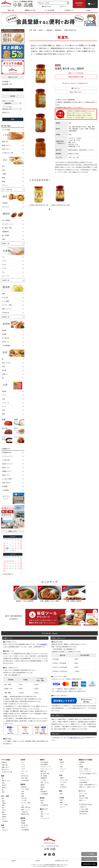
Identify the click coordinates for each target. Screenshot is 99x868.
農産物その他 (25, 814)
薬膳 (61, 802)
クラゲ (4, 268)
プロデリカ (6, 207)
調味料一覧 (6, 243)
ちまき (4, 810)
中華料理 (82, 762)
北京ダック (6, 342)
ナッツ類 (24, 800)
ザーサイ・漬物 (7, 305)
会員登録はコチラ (79, 4)
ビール (4, 406)
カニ (3, 272)
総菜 (3, 825)
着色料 (42, 785)
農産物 (23, 784)
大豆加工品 (6, 313)
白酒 (3, 399)
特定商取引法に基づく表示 (62, 861)
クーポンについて (8, 456)
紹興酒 (4, 391)
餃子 (3, 166)
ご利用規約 (6, 490)
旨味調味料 (44, 792)
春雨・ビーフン (7, 309)
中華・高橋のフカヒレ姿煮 (49, 594)
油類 (3, 239)
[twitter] (45, 855)
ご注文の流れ (6, 460)
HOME (88, 10)
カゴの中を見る (13, 90)
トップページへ (89, 859)
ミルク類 (43, 780)
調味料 (41, 30)
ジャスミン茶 (64, 780)
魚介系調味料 (44, 764)
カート (92, 4)
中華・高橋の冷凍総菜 (74, 594)
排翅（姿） (6, 142)
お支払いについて (8, 464)
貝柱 (3, 366)
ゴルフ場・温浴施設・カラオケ (88, 774)
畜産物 (23, 818)
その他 (61, 798)
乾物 (23, 794)
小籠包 (4, 174)
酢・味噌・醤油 (45, 774)
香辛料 (42, 798)
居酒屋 (81, 767)
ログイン (63, 6)
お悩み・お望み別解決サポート (88, 785)
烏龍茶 (62, 778)
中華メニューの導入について (87, 787)
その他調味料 (44, 794)
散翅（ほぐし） (7, 145)
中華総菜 (5, 203)
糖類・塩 (43, 771)
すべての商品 (6, 130)
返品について (6, 475)
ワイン (4, 395)
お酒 (61, 760)
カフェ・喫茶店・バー (86, 769)
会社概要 (5, 486)
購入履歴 (82, 796)
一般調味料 (49, 30)
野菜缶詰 (24, 787)
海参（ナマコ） (7, 363)
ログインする (83, 793)
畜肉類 (4, 330)
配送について (6, 468)
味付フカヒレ (6, 149)
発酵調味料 (6, 232)
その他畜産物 (6, 345)
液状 (42, 812)
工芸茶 (62, 785)
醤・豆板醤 (6, 235)
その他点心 (5, 821)
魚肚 (3, 792)
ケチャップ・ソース (46, 769)
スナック (62, 807)
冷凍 (23, 791)
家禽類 (4, 334)
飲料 (3, 414)
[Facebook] (54, 855)
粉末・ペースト (45, 814)
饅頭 (3, 181)
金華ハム (5, 374)
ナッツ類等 (6, 301)
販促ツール (82, 800)
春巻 (3, 178)
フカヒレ (4, 762)
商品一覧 (11, 10)
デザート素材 (64, 805)
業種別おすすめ (30, 10)
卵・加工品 (6, 338)
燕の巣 (4, 370)
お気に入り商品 (84, 798)
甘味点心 (4, 814)
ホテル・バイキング (85, 771)
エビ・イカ (6, 276)
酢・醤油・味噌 (7, 228)
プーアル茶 (63, 782)
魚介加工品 (24, 776)
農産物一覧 (6, 317)
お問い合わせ (47, 6)
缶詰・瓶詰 (24, 778)
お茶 (3, 410)
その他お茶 (63, 787)
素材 (42, 816)
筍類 (3, 294)
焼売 (3, 170)
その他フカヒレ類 (8, 153)
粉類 (61, 800)
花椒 (42, 803)
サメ (3, 257)
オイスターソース (7, 224)
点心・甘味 (5, 796)
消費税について (7, 471)
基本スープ (44, 809)
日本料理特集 (83, 782)
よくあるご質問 (7, 479)
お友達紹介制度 (84, 811)
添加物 (42, 787)
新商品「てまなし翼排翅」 (25, 594)
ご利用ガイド (69, 10)
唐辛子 (42, 800)
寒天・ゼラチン (45, 783)
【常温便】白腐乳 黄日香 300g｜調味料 (39, 206)
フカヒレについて (84, 780)
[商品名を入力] (12, 115)
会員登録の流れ (7, 452)
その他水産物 (25, 780)
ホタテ (4, 265)
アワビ (4, 261)
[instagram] (49, 855)
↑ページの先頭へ (89, 854)
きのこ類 (5, 297)
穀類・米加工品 (26, 807)
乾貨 (3, 776)
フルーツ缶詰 (25, 789)
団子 (3, 808)
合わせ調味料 (6, 220)
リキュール (6, 403)
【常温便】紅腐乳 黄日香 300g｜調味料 (60, 206)
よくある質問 (49, 10)
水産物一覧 (6, 280)
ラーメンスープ (45, 818)
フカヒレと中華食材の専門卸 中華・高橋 (49, 865)
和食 (81, 764)
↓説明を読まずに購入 (89, 864)
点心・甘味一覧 (7, 190)
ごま (23, 805)
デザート (5, 185)
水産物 (23, 760)
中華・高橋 (33, 30)
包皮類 (4, 817)
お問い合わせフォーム (76, 738)
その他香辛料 (44, 805)
